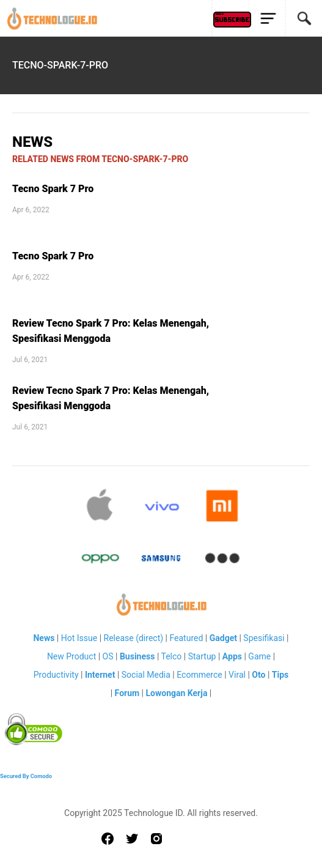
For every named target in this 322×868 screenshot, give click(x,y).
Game (259, 656)
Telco (172, 656)
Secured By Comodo (26, 776)
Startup (202, 656)
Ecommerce (199, 675)
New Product (71, 656)
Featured (186, 638)
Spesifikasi (264, 638)
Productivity (56, 675)
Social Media (146, 675)
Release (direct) (134, 638)
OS (108, 656)
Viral (237, 675)
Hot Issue (79, 638)
